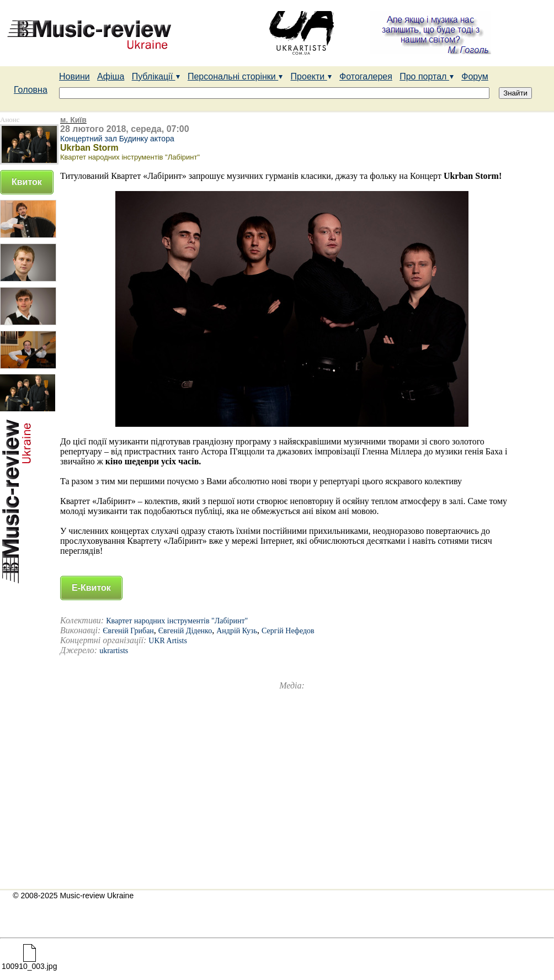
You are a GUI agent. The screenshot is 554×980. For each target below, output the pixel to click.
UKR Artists (168, 641)
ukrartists (114, 651)
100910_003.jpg (29, 963)
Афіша (111, 76)
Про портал (427, 76)
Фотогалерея (366, 76)
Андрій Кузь (237, 631)
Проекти (311, 76)
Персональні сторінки (235, 76)
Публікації (156, 76)
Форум (475, 76)
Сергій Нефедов (288, 631)
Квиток (27, 182)
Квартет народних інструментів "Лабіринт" (177, 621)
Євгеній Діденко (185, 631)
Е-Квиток (91, 588)
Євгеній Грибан (128, 631)
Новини (74, 76)
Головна (31, 90)
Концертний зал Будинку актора (117, 139)
